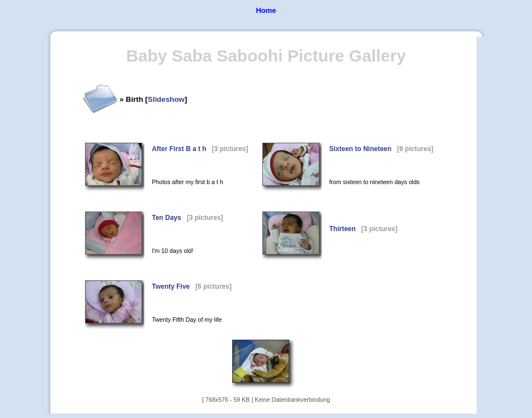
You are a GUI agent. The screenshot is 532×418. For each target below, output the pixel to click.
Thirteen (342, 229)
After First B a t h (179, 149)
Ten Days (166, 218)
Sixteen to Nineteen (360, 149)
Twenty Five (171, 287)
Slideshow (166, 99)
